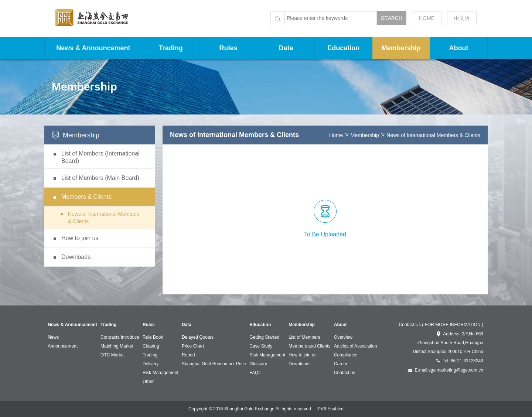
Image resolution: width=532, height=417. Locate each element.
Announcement (63, 346)
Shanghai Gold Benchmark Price (214, 364)
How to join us (302, 355)
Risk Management (161, 373)
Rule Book (153, 337)
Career (341, 364)
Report (188, 355)
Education (343, 48)
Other (148, 382)
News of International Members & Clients (433, 135)
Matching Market (117, 346)
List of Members (304, 337)
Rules (229, 48)
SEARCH (392, 18)
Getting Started (264, 337)
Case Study (261, 346)
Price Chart (193, 346)
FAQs (255, 373)
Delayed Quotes (198, 337)
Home (336, 135)
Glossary (258, 364)
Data (286, 48)
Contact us (345, 373)
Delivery (151, 364)
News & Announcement (93, 48)
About (459, 48)
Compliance (346, 355)
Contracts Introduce (120, 337)
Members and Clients (309, 346)
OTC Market (112, 355)
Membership (401, 48)
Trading (171, 48)
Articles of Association (356, 346)
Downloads (299, 364)
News (53, 337)
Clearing (151, 346)
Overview (343, 337)
